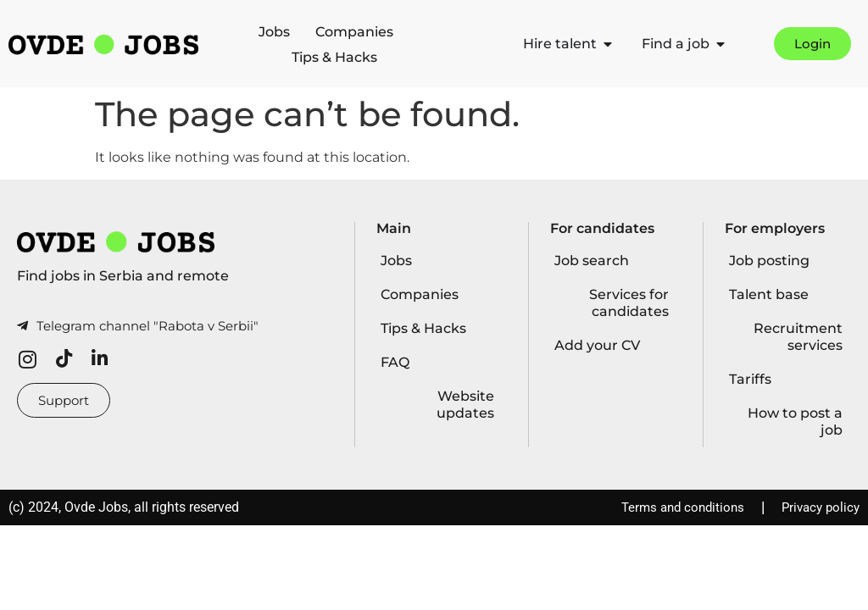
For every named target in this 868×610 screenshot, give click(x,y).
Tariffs (750, 379)
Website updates (465, 405)
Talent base (769, 294)
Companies (354, 32)
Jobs (274, 32)
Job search (592, 261)
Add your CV (597, 345)
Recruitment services (798, 337)
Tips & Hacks (334, 57)
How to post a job (795, 421)
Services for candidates (629, 303)
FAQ (395, 362)
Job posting (769, 261)
